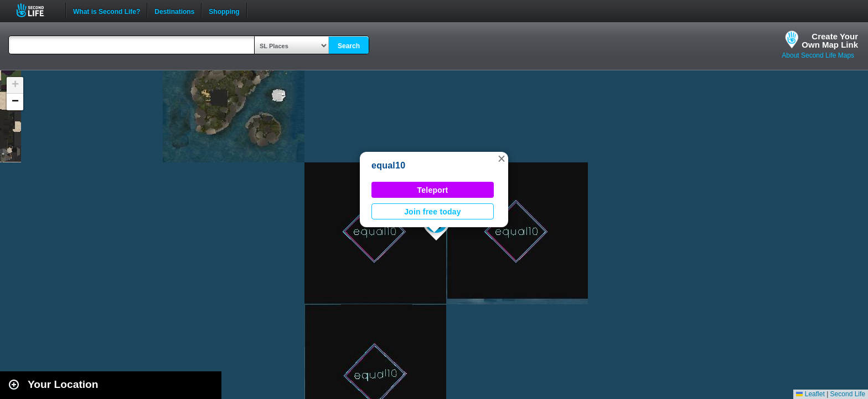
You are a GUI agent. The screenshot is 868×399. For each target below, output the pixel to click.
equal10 (388, 165)
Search (349, 46)
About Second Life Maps (818, 55)
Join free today (433, 212)
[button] (502, 158)
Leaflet (810, 394)
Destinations (174, 11)
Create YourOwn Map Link (830, 40)
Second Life (36, 10)
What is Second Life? (107, 11)
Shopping (224, 11)
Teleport (433, 190)
